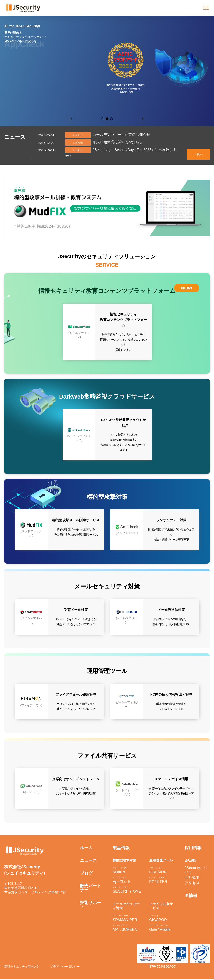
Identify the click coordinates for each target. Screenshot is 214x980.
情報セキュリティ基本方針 (22, 967)
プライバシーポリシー (65, 967)
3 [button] (112, 119)
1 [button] (103, 119)
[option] (107, 63)
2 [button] (107, 119)
